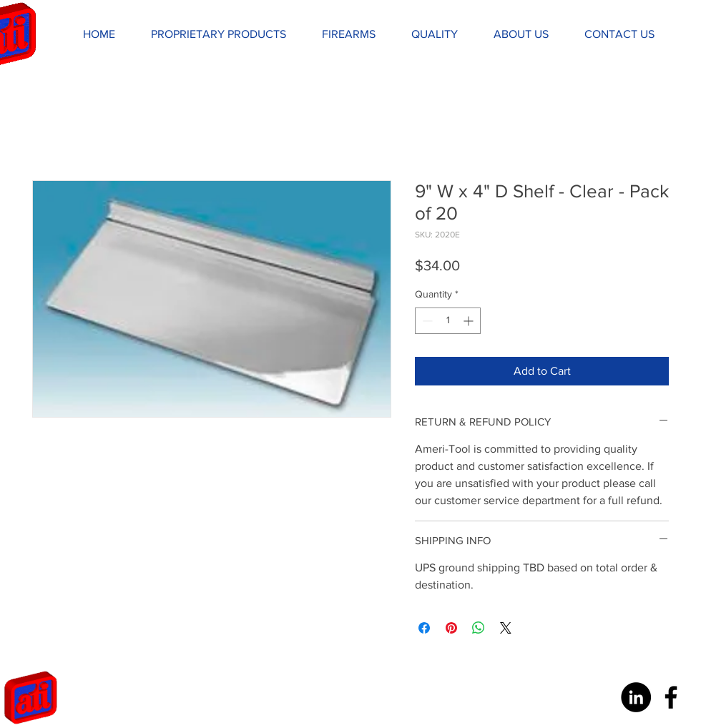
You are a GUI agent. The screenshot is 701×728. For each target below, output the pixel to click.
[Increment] (470, 321)
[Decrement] (426, 321)
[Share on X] (506, 628)
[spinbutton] (448, 321)
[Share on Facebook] (424, 628)
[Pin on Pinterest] (451, 628)
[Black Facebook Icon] (671, 697)
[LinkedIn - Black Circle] (636, 697)
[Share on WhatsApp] (479, 628)
